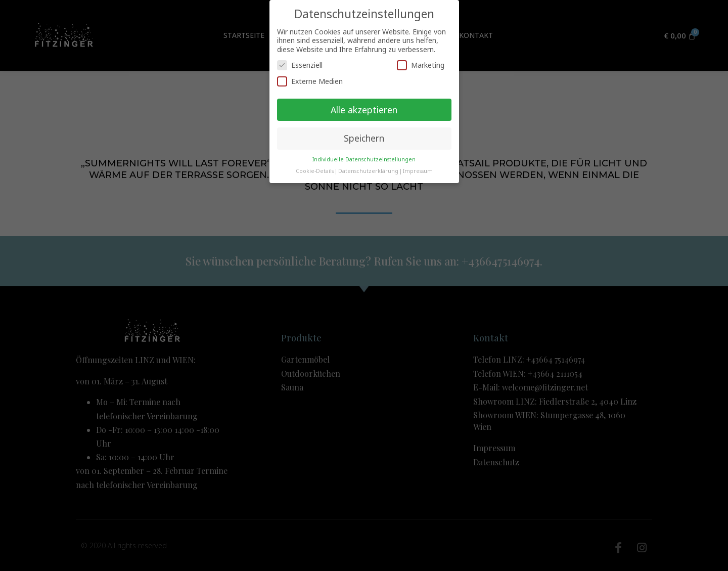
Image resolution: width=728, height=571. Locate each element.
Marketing (421, 65)
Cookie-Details (315, 171)
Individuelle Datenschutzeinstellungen (364, 159)
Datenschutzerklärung (368, 171)
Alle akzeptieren (364, 110)
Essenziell (300, 65)
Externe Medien (310, 81)
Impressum (418, 171)
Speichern (364, 138)
